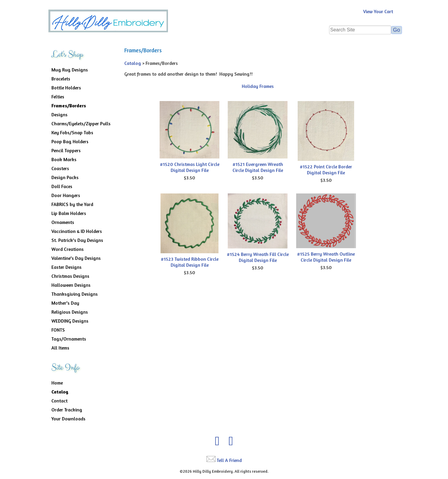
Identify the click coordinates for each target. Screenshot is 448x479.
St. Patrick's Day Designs (77, 240)
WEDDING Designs (70, 321)
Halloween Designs (71, 285)
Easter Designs (66, 267)
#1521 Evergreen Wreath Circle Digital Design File (258, 167)
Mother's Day (65, 303)
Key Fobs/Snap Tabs (72, 132)
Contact (59, 401)
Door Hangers (66, 195)
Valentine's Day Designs (76, 258)
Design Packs (65, 177)
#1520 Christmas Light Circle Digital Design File (190, 167)
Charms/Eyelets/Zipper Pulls (81, 123)
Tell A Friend (229, 460)
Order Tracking (67, 410)
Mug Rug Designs (70, 70)
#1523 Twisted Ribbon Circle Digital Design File (190, 262)
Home (57, 383)
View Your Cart (378, 11)
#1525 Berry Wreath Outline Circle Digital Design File (326, 257)
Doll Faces (62, 186)
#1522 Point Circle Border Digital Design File (326, 170)
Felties (58, 97)
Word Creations (68, 249)
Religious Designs (70, 312)
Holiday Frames (258, 86)
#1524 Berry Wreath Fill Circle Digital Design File (258, 257)
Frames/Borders (69, 106)
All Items (60, 348)
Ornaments (63, 222)
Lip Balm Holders (69, 213)
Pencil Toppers (66, 150)
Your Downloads (68, 419)
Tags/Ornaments (69, 339)
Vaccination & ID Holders (77, 231)
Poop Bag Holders (70, 141)
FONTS (58, 330)
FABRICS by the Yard (72, 204)
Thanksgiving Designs (75, 294)
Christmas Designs (70, 276)
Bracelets (61, 79)
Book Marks (64, 159)
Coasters (60, 168)
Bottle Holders (66, 88)
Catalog (60, 392)
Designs (59, 115)
